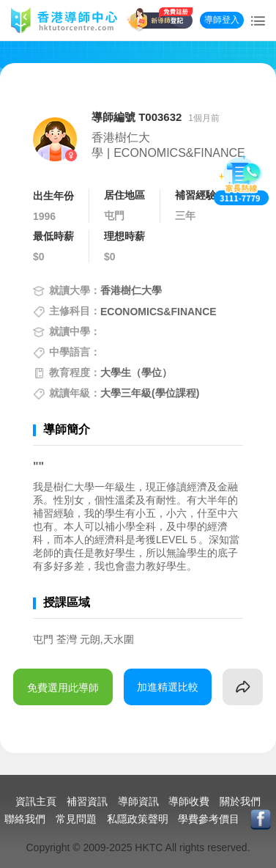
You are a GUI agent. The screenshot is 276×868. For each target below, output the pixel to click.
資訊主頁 (36, 801)
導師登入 (222, 20)
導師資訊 (138, 801)
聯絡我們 (25, 819)
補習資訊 (87, 801)
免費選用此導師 (63, 688)
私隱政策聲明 (138, 819)
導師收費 (189, 801)
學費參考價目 (209, 819)
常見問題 (76, 819)
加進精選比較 (168, 687)
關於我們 (240, 801)
